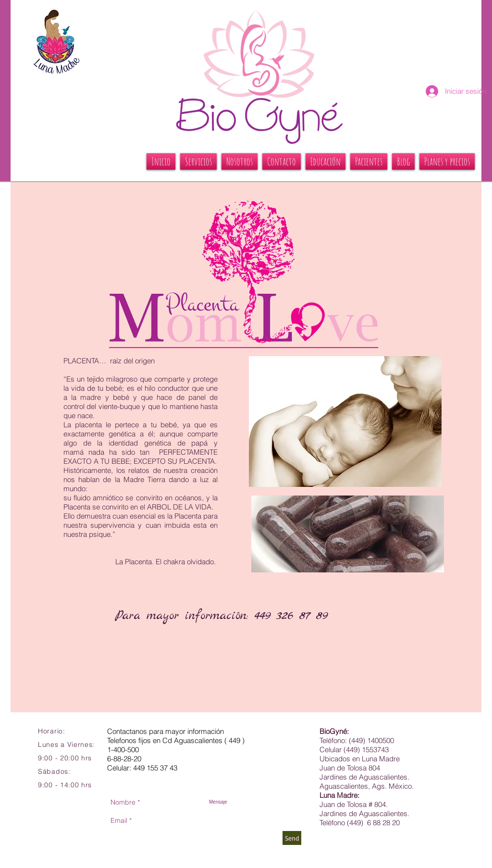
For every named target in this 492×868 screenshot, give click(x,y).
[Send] (292, 838)
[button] (198, 161)
